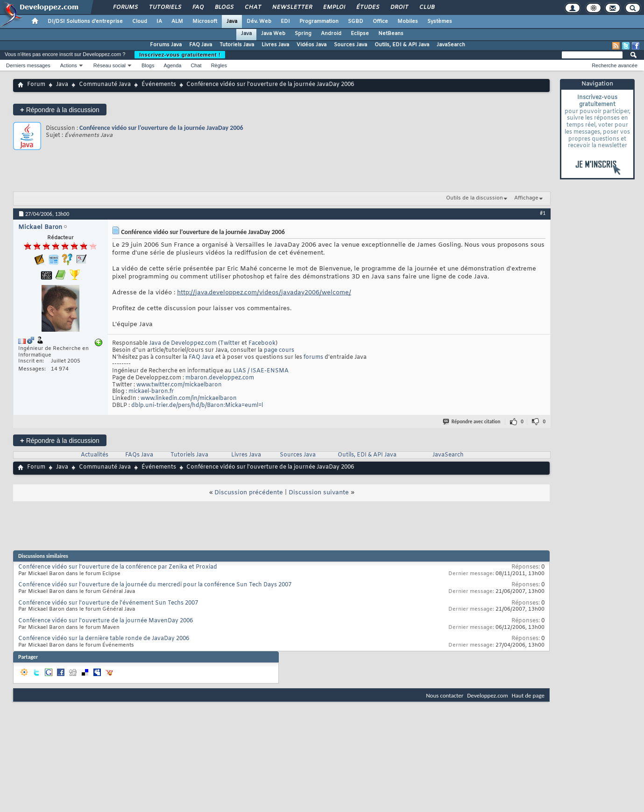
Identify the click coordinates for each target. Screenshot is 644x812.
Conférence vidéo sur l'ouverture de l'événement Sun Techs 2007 (108, 603)
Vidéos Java (311, 45)
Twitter (230, 343)
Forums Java (166, 45)
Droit (399, 7)
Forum (36, 85)
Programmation (319, 21)
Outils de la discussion (474, 198)
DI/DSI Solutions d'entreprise (85, 21)
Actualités (95, 455)
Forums (125, 7)
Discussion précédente (249, 493)
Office (380, 21)
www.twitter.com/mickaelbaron (179, 385)
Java (232, 21)
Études (367, 7)
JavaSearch (451, 45)
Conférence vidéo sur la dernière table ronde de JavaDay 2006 (104, 639)
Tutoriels (165, 7)
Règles (219, 65)
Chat (252, 7)
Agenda (172, 65)
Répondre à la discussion (60, 110)
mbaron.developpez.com (220, 378)
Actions (69, 65)
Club (426, 7)
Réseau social (110, 65)
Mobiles (408, 21)
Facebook (262, 343)
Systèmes (440, 21)
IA (159, 21)
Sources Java (350, 45)
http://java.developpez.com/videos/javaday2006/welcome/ (264, 293)
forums (313, 357)
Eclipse (360, 34)
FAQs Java (139, 455)
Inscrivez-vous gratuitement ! (180, 55)
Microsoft (205, 21)
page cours (279, 350)
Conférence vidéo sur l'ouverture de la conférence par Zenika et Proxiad (118, 567)
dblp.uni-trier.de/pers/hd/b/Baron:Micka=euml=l (197, 406)
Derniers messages (28, 65)
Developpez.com (488, 695)
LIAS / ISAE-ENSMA (261, 371)
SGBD (356, 21)
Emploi (334, 7)
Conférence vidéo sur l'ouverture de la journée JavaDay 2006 (161, 128)
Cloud (140, 21)
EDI (285, 21)
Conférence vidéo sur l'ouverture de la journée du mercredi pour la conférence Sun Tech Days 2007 (155, 585)
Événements (159, 85)
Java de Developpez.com (183, 343)
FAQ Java (201, 45)
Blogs (224, 7)
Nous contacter (445, 695)
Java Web (273, 34)
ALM (177, 21)
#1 (543, 213)
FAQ (198, 7)
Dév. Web (259, 21)
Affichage (526, 198)
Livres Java (275, 45)
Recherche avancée (615, 65)
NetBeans (391, 34)
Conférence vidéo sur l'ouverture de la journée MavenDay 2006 (106, 621)
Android (331, 34)
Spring (303, 34)
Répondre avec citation (472, 422)
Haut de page (528, 695)
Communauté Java (105, 85)
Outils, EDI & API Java (402, 45)
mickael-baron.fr (151, 392)
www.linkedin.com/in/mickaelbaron (189, 399)
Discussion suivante (319, 493)
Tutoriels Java (237, 45)
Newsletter (292, 7)
